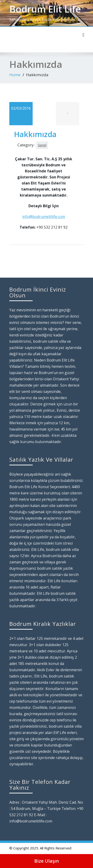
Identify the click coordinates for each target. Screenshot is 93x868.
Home (15, 75)
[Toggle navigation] (83, 35)
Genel (42, 145)
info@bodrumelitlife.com (44, 217)
